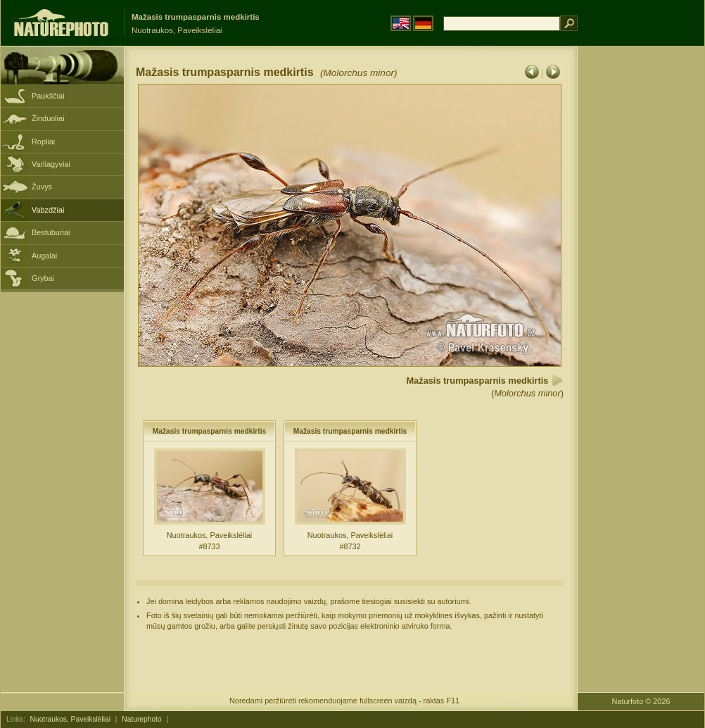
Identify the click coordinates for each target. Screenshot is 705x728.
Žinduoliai (48, 118)
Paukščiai (48, 96)
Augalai (44, 256)
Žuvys (42, 187)
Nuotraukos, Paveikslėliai (70, 719)
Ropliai (43, 142)
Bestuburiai (51, 232)
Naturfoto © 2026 (641, 701)
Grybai (43, 278)
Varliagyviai (51, 164)
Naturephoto (141, 719)
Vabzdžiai (48, 210)
